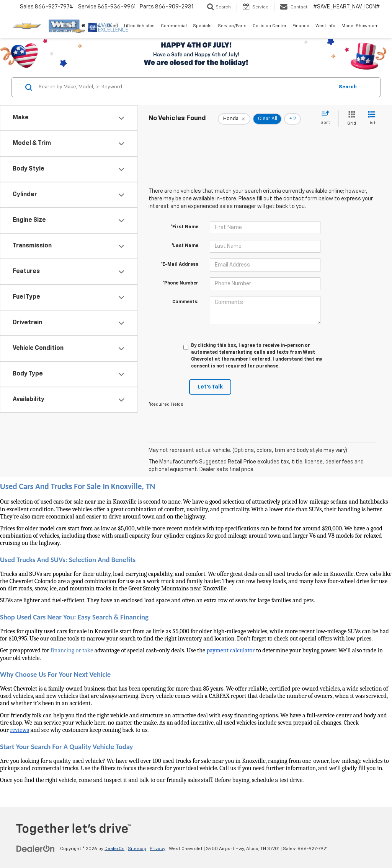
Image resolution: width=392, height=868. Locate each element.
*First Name (185, 227)
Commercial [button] (174, 26)
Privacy (158, 849)
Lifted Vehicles (139, 26)
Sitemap (137, 849)
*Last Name (185, 246)
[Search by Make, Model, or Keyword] (185, 87)
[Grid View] (350, 119)
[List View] (372, 119)
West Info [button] (325, 26)
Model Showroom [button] (360, 26)
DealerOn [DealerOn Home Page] (114, 849)
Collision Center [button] (269, 26)
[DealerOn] (36, 848)
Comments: (185, 302)
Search (348, 87)
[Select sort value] (327, 118)
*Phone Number (180, 283)
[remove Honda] (234, 119)
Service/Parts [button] (232, 26)
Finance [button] (301, 26)
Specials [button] (202, 26)
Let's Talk (210, 387)
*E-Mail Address (180, 265)
